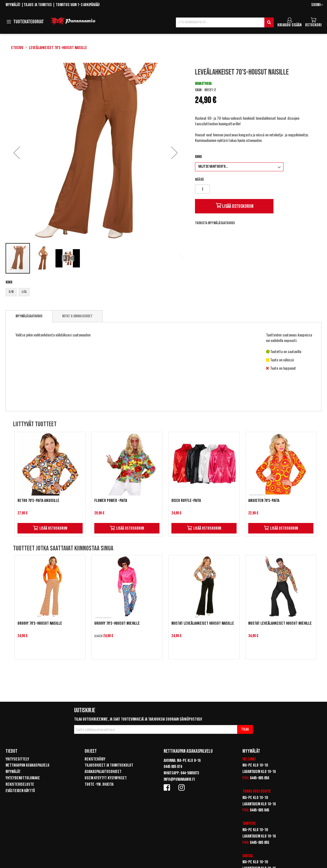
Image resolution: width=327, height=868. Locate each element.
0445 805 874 (173, 767)
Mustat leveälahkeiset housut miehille (280, 623)
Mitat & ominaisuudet (77, 316)
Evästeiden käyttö (20, 791)
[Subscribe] (245, 729)
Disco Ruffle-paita (186, 501)
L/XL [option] (24, 292)
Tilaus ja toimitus (38, 5)
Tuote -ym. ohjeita (99, 784)
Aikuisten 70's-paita (264, 501)
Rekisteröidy (95, 759)
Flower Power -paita (111, 501)
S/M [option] (11, 292)
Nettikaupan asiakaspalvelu (27, 765)
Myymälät (13, 5)
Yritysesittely (17, 759)
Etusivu (17, 48)
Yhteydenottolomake (23, 778)
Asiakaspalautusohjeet (103, 772)
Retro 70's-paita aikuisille (38, 501)
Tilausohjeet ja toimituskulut (109, 765)
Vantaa (248, 856)
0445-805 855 (259, 843)
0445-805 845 (259, 810)
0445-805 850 (259, 778)
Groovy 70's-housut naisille (40, 623)
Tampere (249, 824)
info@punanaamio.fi (179, 779)
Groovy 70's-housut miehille (117, 623)
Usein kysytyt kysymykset (106, 778)
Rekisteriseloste (20, 784)
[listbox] (96, 293)
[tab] (29, 316)
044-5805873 (190, 773)
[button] (317, 5)
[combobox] (225, 22)
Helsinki (249, 759)
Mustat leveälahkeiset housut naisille (203, 623)
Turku (247, 791)
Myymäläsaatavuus (29, 316)
